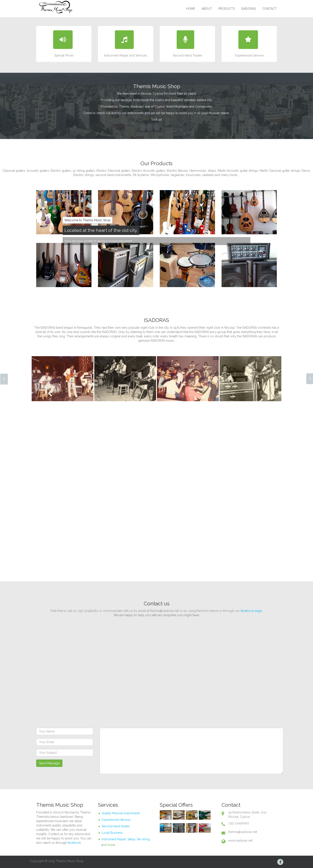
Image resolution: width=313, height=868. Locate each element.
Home (191, 9)
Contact (270, 9)
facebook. (75, 843)
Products (227, 9)
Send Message (49, 763)
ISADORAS (249, 9)
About (207, 9)
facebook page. (252, 611)
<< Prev (4, 379)
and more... (109, 845)
